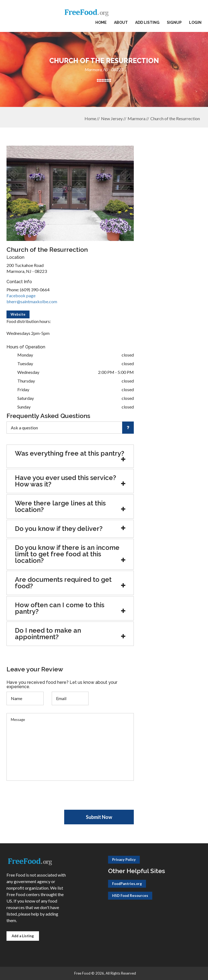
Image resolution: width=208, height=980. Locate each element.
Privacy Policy (124, 860)
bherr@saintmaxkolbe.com (32, 301)
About (121, 22)
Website (18, 314)
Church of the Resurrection (175, 118)
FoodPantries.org (127, 884)
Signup (174, 22)
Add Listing (147, 22)
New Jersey (112, 118)
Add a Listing (23, 936)
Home (101, 22)
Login (195, 22)
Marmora (136, 118)
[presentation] (48, 799)
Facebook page (21, 295)
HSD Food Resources (130, 896)
